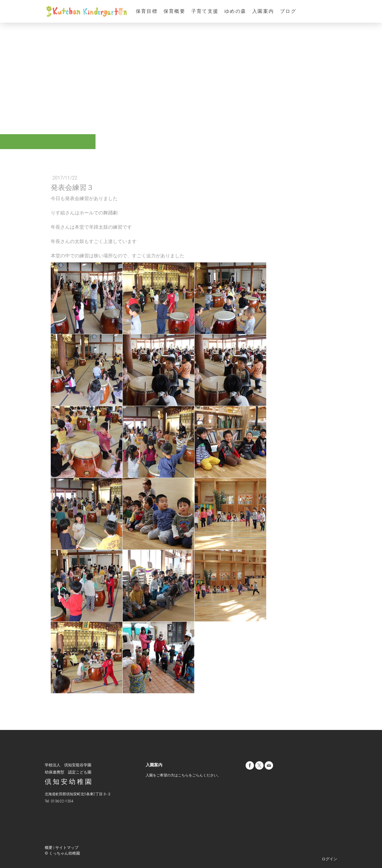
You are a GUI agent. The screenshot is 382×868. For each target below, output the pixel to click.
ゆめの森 (235, 11)
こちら (183, 775)
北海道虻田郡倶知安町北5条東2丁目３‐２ (78, 794)
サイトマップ (67, 848)
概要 (49, 848)
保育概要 (174, 11)
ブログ (288, 11)
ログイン (329, 859)
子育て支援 (205, 11)
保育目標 (147, 11)
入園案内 (263, 11)
